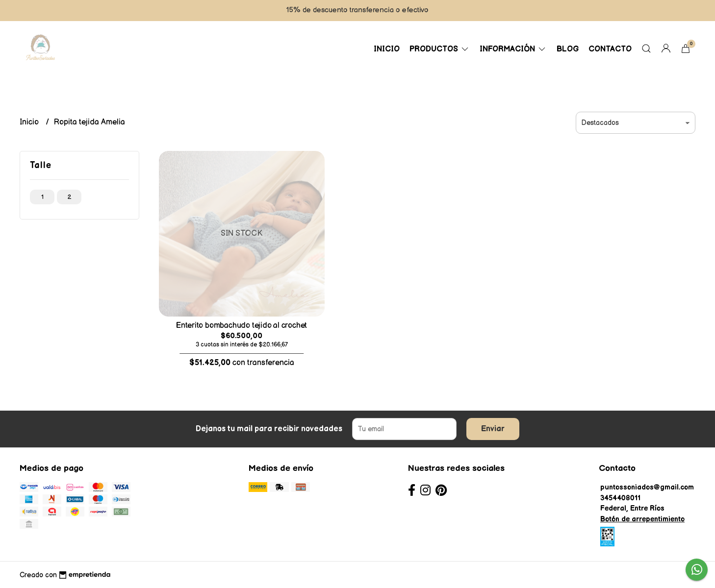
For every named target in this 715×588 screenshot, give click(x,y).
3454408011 (620, 498)
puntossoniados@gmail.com (647, 487)
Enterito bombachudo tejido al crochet (242, 326)
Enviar (493, 429)
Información (513, 49)
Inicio (387, 49)
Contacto (610, 49)
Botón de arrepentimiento (642, 519)
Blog (568, 49)
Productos (440, 49)
